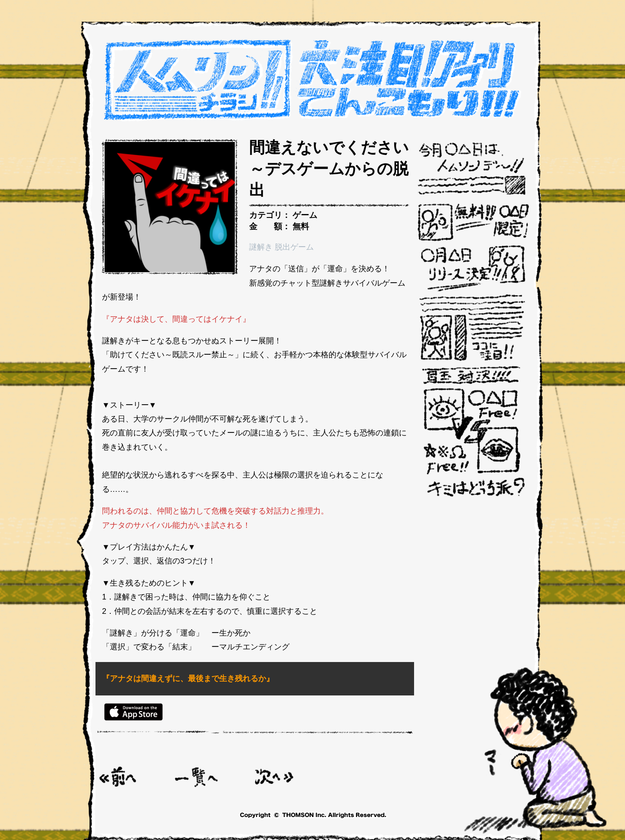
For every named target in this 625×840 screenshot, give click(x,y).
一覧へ (197, 777)
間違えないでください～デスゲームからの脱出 (329, 169)
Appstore (133, 712)
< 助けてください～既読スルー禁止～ (118, 777)
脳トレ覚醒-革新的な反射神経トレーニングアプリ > (274, 777)
